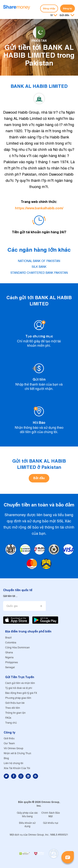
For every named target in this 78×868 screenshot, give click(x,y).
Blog (6, 758)
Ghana (9, 653)
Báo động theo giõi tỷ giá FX (21, 693)
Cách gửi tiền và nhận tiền (20, 683)
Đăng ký (67, 8)
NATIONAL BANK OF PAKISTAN (39, 261)
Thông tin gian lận (15, 713)
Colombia (11, 643)
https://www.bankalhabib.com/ (39, 208)
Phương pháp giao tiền (18, 698)
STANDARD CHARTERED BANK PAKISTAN (39, 273)
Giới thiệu (9, 739)
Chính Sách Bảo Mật (51, 815)
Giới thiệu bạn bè (15, 703)
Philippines (12, 663)
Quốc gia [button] (12, 606)
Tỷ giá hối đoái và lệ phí (19, 688)
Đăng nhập (49, 8)
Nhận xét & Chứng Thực (17, 753)
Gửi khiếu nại (51, 823)
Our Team (9, 744)
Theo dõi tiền (13, 708)
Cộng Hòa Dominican (17, 648)
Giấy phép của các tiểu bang (27, 815)
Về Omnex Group (14, 748)
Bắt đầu (39, 478)
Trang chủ (11, 723)
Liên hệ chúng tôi (14, 763)
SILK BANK (39, 267)
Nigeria (9, 658)
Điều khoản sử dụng (27, 825)
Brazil (8, 638)
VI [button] (52, 15)
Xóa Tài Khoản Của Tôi (17, 768)
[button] (67, 15)
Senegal (10, 667)
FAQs (8, 718)
